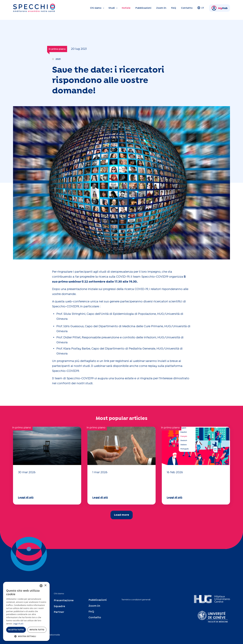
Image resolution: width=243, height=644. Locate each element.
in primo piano (57, 49)
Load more (122, 515)
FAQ (174, 8)
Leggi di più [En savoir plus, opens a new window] (18, 624)
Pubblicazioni (143, 8)
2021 (58, 59)
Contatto (187, 8)
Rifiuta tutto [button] (37, 630)
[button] (26, 636)
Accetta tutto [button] (16, 630)
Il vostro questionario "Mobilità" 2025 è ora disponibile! (38, 485)
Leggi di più (26, 498)
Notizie (126, 8)
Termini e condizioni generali (136, 600)
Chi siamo (96, 8)
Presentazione (64, 600)
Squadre (59, 606)
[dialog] (26, 611)
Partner (59, 612)
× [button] (45, 585)
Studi (112, 8)
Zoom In (161, 8)
